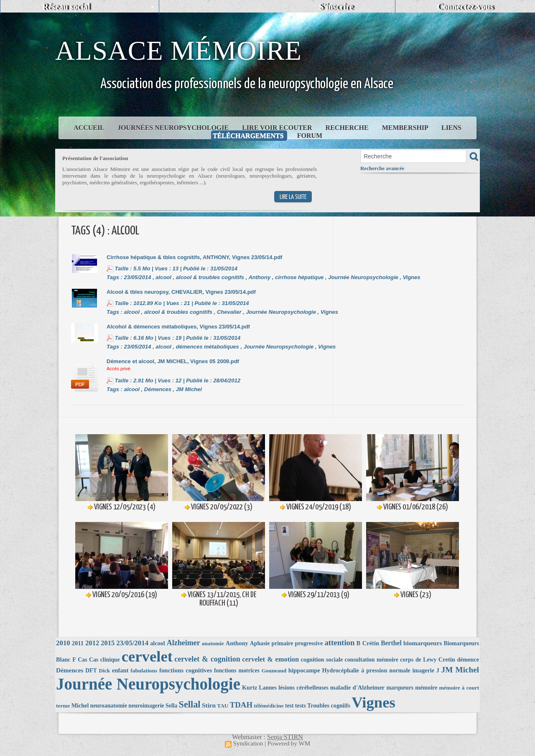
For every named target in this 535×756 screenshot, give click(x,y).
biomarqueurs (423, 643)
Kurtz (250, 687)
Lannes (268, 688)
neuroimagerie (146, 706)
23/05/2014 (137, 277)
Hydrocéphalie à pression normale (366, 670)
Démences (158, 389)
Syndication (248, 743)
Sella (171, 706)
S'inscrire (336, 7)
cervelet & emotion (270, 659)
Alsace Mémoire (178, 51)
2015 (108, 643)
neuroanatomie (109, 706)
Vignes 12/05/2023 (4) (125, 507)
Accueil (90, 128)
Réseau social (66, 7)
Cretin (447, 659)
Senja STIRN (285, 737)
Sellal (190, 704)
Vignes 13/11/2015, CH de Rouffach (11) (222, 599)
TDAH (241, 705)
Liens (451, 128)
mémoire (426, 687)
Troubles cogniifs (329, 705)
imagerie (423, 670)
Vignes (412, 277)
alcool (163, 277)
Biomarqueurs (461, 643)
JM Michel (189, 389)
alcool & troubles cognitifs (210, 277)
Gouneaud (274, 671)
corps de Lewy (418, 660)
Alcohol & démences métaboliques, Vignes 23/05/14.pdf (178, 327)
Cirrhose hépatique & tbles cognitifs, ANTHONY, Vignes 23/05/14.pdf (194, 257)
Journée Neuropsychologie (363, 277)
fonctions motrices (237, 671)
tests (301, 706)
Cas (82, 660)
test (289, 706)
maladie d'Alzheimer (357, 687)
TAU (223, 706)
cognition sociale (322, 659)
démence (468, 659)
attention (339, 643)
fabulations (144, 671)
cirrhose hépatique (299, 277)
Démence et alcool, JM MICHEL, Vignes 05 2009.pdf (173, 361)
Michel (80, 705)
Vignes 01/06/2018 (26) (416, 507)
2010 (63, 643)
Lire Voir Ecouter (278, 128)
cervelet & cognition (207, 659)
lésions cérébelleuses (303, 688)
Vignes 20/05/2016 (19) (125, 595)
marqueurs (400, 688)
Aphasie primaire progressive (286, 643)
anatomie (213, 643)
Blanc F (66, 659)
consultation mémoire (372, 660)
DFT (91, 671)
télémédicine (269, 706)
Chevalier (229, 312)
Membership (406, 128)
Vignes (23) (416, 595)
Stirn (209, 705)
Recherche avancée (382, 168)
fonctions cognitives (186, 670)
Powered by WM (289, 743)
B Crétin (368, 643)
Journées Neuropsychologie (174, 128)
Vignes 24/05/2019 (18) (319, 507)
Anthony (259, 277)
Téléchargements (249, 136)
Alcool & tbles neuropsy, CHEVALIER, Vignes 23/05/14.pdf (181, 292)
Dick (104, 671)
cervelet (147, 656)
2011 (78, 643)
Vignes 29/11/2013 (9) (319, 595)
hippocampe (304, 670)
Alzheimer (183, 643)
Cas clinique (104, 660)
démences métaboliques (208, 347)
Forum (310, 136)
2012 (92, 643)
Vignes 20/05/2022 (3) (222, 507)
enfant (120, 670)
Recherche (348, 128)
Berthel (391, 643)
